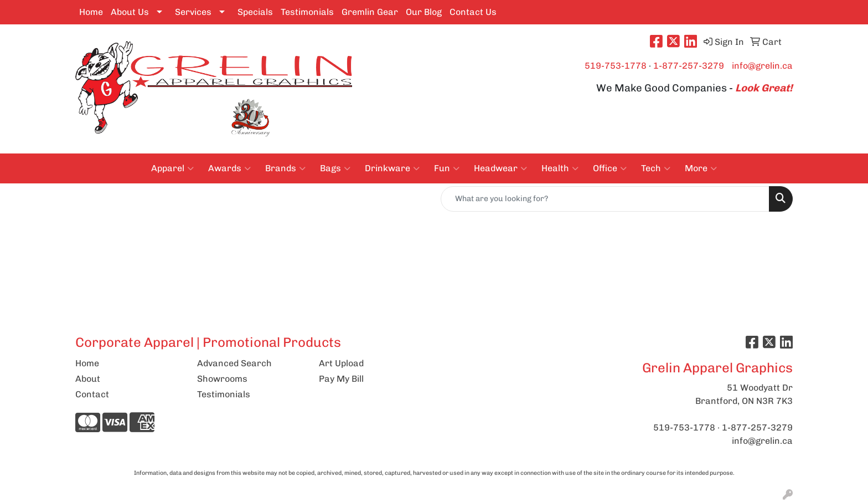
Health (560, 168)
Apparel (172, 168)
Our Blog (424, 12)
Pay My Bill (341, 379)
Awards (229, 168)
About (88, 379)
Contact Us (473, 12)
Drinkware (392, 168)
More (701, 168)
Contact (92, 394)
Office (610, 168)
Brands (285, 168)
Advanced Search (234, 363)
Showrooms (222, 379)
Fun (447, 168)
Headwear (500, 168)
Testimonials (307, 12)
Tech (656, 168)
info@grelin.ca (762, 66)
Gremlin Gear (370, 12)
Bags (335, 168)
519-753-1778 (616, 66)
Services (193, 12)
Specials (255, 12)
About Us (130, 12)
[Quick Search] (605, 199)
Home (91, 12)
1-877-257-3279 (689, 66)
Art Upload (341, 363)
